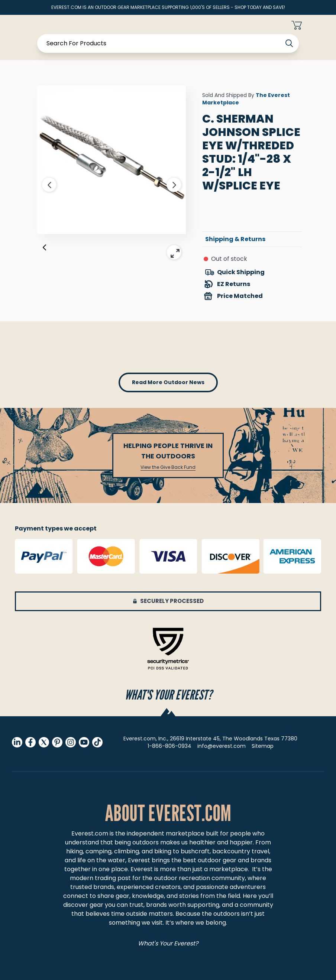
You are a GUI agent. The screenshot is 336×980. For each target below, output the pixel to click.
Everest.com (90, 833)
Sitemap (263, 746)
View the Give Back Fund (168, 467)
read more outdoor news (168, 382)
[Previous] (45, 249)
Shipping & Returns (235, 239)
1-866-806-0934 (169, 746)
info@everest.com (222, 746)
